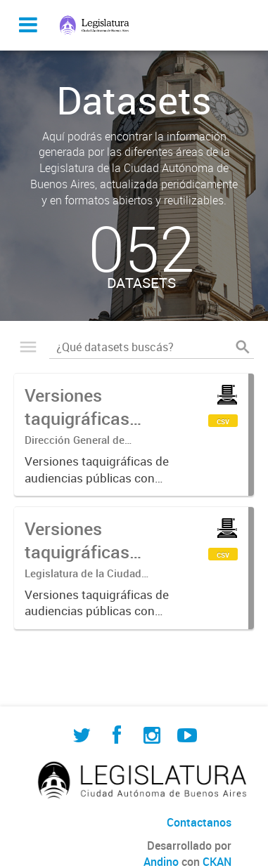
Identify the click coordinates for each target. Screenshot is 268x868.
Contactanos (199, 822)
